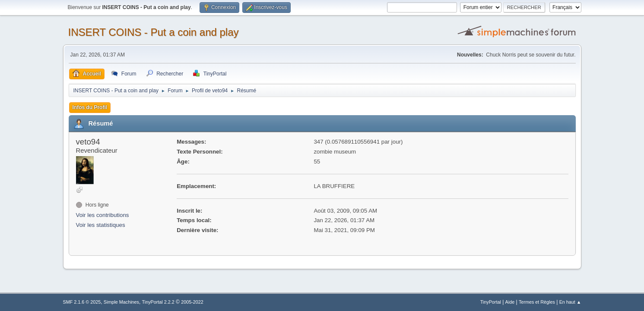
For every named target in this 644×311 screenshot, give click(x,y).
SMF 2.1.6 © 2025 (82, 302)
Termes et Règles (537, 302)
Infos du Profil (90, 107)
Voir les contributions (103, 215)
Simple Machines (121, 302)
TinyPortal (491, 302)
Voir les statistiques (101, 225)
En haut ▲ (570, 302)
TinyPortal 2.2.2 (158, 302)
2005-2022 (192, 302)
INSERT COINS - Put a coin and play (154, 32)
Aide (510, 302)
